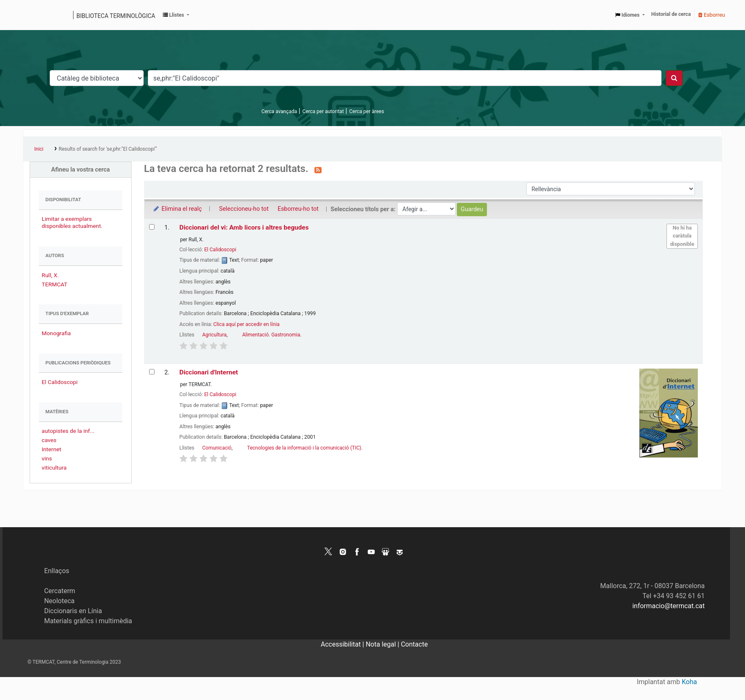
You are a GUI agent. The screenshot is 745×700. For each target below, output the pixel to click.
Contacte (414, 644)
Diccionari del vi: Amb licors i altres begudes (244, 227)
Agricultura (214, 335)
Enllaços (57, 571)
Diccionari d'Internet (209, 372)
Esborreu (712, 15)
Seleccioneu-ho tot (244, 209)
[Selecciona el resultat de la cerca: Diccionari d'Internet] (152, 372)
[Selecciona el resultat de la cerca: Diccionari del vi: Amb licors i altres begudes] (152, 227)
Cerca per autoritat (323, 111)
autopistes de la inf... (68, 431)
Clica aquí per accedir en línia (247, 324)
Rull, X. (50, 275)
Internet (52, 449)
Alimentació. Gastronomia (271, 335)
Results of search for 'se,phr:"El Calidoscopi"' (108, 149)
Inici (39, 149)
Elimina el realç (177, 209)
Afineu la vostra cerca (81, 170)
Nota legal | (383, 644)
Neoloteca (60, 601)
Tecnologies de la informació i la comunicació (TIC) (304, 448)
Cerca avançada (279, 111)
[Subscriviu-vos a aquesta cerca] (318, 169)
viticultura (54, 468)
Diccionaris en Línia (73, 611)
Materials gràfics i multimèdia (88, 621)
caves (49, 440)
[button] (176, 15)
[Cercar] (674, 78)
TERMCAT (54, 284)
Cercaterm (60, 591)
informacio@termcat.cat (668, 606)
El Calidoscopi (60, 382)
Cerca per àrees (366, 111)
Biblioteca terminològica (116, 16)
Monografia (56, 333)
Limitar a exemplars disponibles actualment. (72, 222)
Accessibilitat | (343, 644)
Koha (689, 682)
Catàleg (32, 15)
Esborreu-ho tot (298, 209)
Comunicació (217, 448)
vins (47, 458)
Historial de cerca (671, 14)
